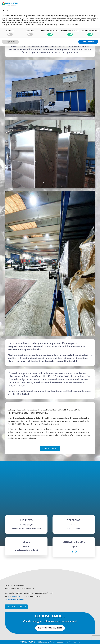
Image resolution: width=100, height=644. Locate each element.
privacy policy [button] (68, 16)
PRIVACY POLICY (27, 642)
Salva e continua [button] (88, 42)
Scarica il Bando (50, 449)
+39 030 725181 (15, 596)
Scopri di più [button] (10, 42)
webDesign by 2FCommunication (68, 642)
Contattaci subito (50, 628)
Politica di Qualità (16, 607)
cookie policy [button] (93, 18)
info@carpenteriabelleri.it (15, 599)
